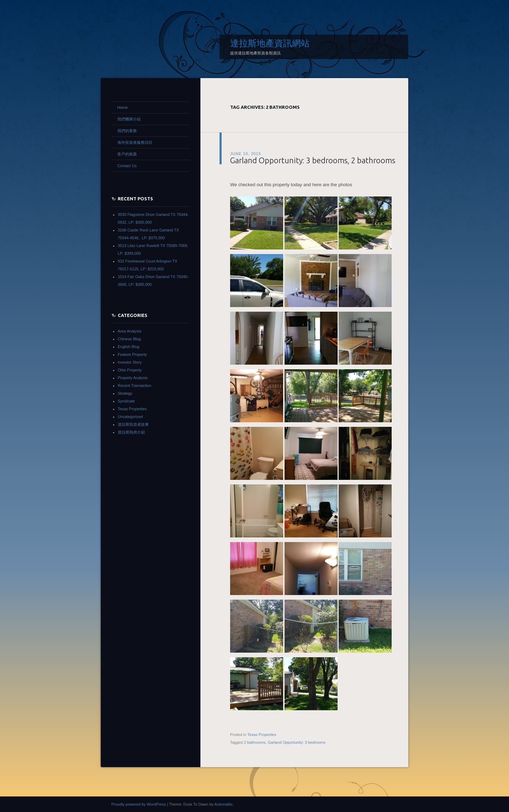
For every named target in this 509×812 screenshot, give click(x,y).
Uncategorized (130, 417)
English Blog (128, 347)
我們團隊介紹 (129, 119)
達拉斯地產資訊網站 (270, 43)
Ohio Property (130, 370)
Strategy (125, 393)
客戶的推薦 (127, 154)
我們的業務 (127, 131)
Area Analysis (130, 331)
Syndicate (126, 401)
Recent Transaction (134, 386)
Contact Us (127, 166)
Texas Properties (262, 735)
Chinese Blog (129, 339)
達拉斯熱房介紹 (131, 432)
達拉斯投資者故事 (133, 424)
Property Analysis (133, 378)
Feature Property (132, 354)
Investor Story (130, 362)
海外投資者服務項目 (135, 142)
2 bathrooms (255, 742)
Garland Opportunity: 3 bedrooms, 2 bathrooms (313, 160)
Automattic (223, 804)
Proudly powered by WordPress (139, 804)
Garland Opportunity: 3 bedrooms (296, 742)
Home (122, 107)
